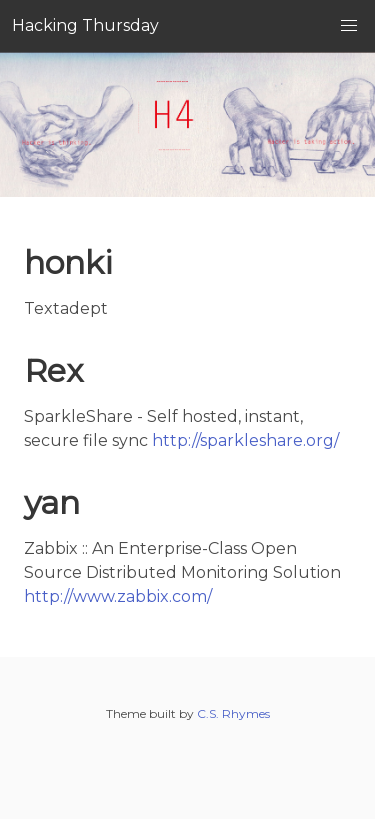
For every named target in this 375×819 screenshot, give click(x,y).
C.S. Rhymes (233, 713)
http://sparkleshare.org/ (245, 440)
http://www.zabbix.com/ (118, 596)
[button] (349, 26)
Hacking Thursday (85, 25)
